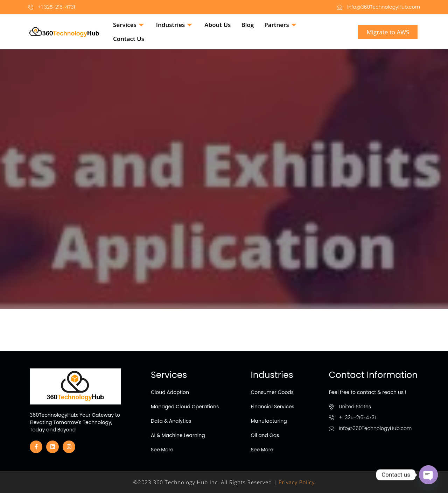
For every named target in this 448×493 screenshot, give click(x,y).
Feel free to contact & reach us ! (368, 392)
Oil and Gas (265, 435)
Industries (175, 25)
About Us (218, 25)
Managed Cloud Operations (185, 407)
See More (162, 450)
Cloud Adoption (170, 392)
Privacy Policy (297, 482)
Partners (281, 25)
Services (129, 25)
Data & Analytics (171, 421)
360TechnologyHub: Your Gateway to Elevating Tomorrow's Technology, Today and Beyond (75, 422)
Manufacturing (269, 421)
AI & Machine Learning (178, 435)
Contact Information (373, 375)
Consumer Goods (272, 392)
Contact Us (129, 39)
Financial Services (273, 407)
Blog (247, 25)
